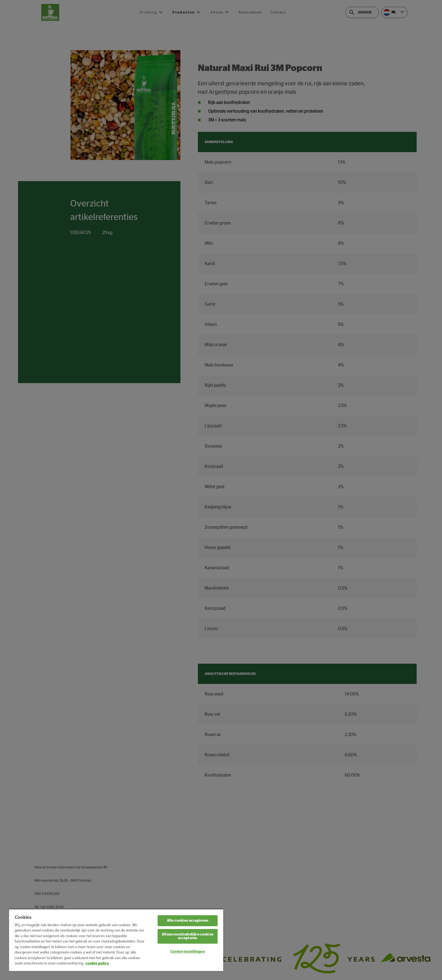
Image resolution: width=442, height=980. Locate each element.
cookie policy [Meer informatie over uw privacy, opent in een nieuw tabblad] (97, 964)
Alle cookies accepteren (188, 921)
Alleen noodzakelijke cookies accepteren (188, 936)
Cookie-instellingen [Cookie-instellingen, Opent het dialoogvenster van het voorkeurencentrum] (187, 952)
